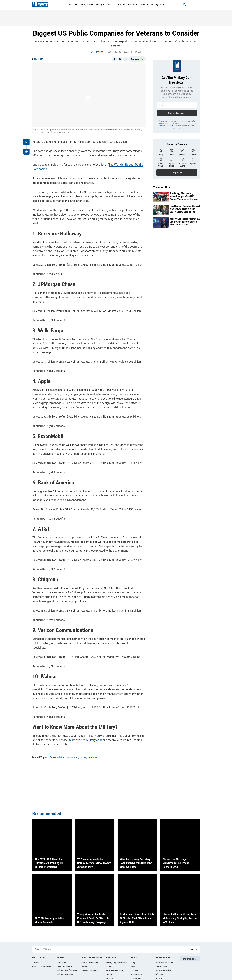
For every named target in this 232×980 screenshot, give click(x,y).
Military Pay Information (67, 970)
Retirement (111, 978)
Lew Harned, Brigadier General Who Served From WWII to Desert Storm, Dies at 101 (185, 209)
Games (159, 978)
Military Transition (163, 970)
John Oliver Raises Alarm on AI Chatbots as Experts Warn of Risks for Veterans (185, 222)
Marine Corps (136, 974)
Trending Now (162, 187)
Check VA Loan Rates (42, 966)
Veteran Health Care (115, 970)
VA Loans (36, 962)
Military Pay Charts (65, 974)
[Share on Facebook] (114, 59)
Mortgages (87, 5)
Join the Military (116, 5)
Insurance (73, 5)
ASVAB (84, 966)
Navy (133, 966)
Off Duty (159, 974)
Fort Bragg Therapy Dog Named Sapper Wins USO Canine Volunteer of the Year (184, 196)
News (144, 5)
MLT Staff (38, 59)
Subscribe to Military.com (83, 726)
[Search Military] (111, 949)
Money (100, 5)
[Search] (182, 5)
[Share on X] (120, 59)
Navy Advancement (90, 970)
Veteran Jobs (161, 966)
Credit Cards (62, 962)
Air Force (135, 970)
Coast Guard (136, 978)
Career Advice (98, 52)
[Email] (125, 59)
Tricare (109, 974)
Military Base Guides (164, 962)
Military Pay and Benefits (117, 962)
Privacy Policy (171, 126)
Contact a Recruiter (90, 962)
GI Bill (109, 966)
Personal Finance (64, 966)
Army (133, 962)
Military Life (158, 5)
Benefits (133, 5)
